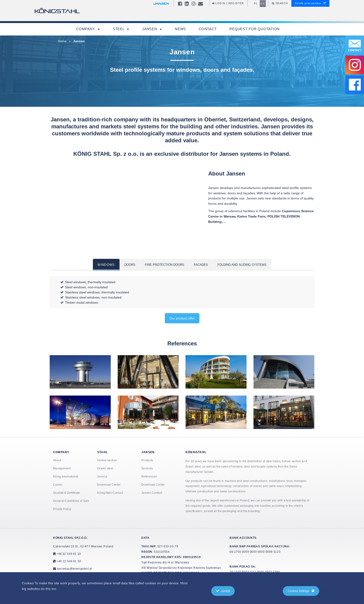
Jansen (150, 29)
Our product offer (182, 318)
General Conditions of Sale (71, 501)
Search (281, 3)
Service (102, 476)
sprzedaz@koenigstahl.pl (75, 569)
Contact (208, 29)
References (149, 476)
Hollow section (107, 460)
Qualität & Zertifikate (67, 493)
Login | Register (228, 3)
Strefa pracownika (310, 3)
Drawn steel (105, 468)
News (180, 29)
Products (147, 460)
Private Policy (62, 509)
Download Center (109, 485)
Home (62, 41)
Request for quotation (255, 29)
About (57, 460)
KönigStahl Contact (110, 493)
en (263, 3)
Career (58, 485)
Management (62, 468)
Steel (119, 29)
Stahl (102, 452)
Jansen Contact (152, 493)
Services (147, 468)
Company (86, 29)
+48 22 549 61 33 (68, 561)
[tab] (106, 265)
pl (256, 3)
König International (66, 476)
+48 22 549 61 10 (68, 554)
